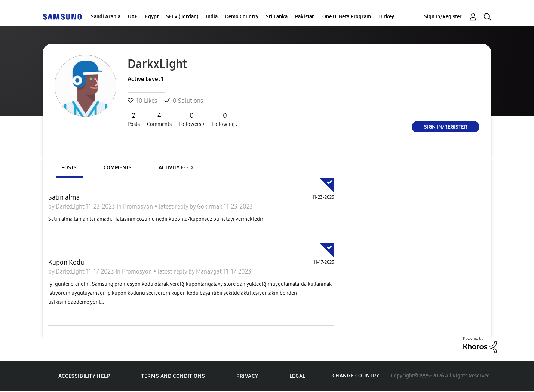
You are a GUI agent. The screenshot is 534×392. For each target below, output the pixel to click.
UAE (133, 17)
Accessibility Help (84, 376)
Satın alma (64, 197)
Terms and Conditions (173, 376)
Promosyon (139, 206)
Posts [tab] (69, 168)
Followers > (192, 119)
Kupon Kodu (66, 262)
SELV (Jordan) (182, 17)
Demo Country (242, 17)
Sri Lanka (277, 17)
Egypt (152, 17)
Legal (297, 376)
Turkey (386, 17)
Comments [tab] (118, 168)
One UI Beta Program (347, 17)
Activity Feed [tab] (176, 168)
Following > (225, 119)
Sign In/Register (443, 17)
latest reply (174, 206)
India (212, 17)
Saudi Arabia (106, 17)
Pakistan (305, 17)
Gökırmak (210, 206)
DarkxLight (71, 206)
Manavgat (210, 271)
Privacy (247, 376)
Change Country (356, 376)
